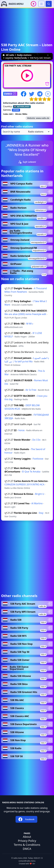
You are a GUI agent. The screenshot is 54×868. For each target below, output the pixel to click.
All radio (8, 55)
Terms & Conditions (27, 845)
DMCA (27, 849)
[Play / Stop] (33, 4)
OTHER (16, 110)
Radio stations (24, 55)
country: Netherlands (16, 58)
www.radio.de (43, 118)
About (27, 837)
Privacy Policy (27, 841)
